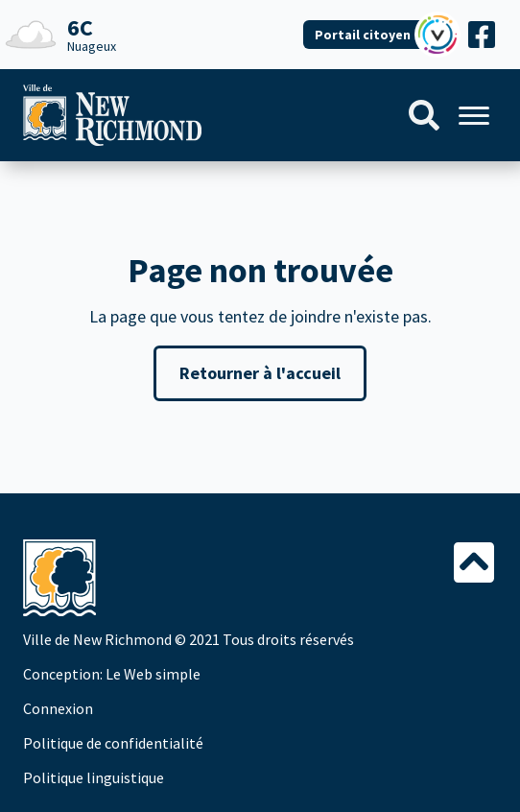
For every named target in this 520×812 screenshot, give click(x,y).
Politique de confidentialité (113, 743)
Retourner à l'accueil (260, 373)
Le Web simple (153, 674)
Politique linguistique (94, 777)
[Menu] (474, 116)
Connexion (58, 708)
